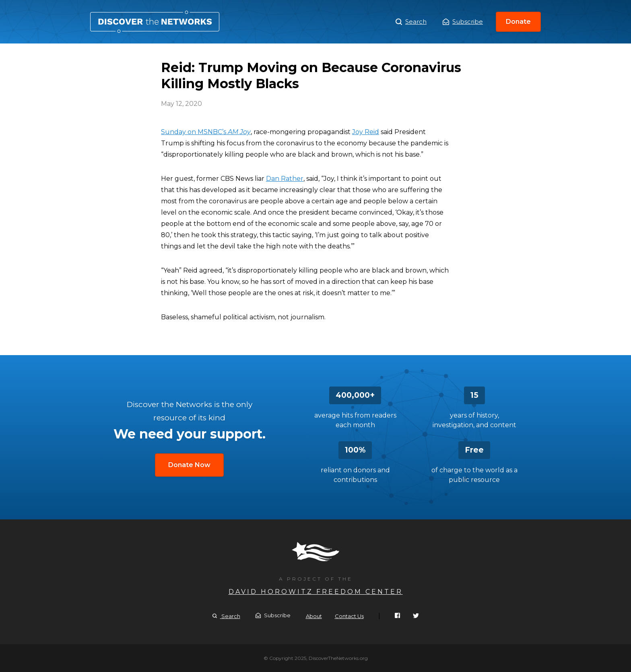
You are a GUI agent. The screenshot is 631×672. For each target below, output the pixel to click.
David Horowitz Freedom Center (316, 592)
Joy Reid (366, 132)
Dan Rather (285, 179)
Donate (518, 22)
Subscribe (463, 22)
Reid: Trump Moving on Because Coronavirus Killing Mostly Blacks (155, 22)
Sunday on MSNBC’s (206, 132)
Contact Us (349, 616)
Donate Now (189, 465)
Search (411, 22)
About (314, 616)
